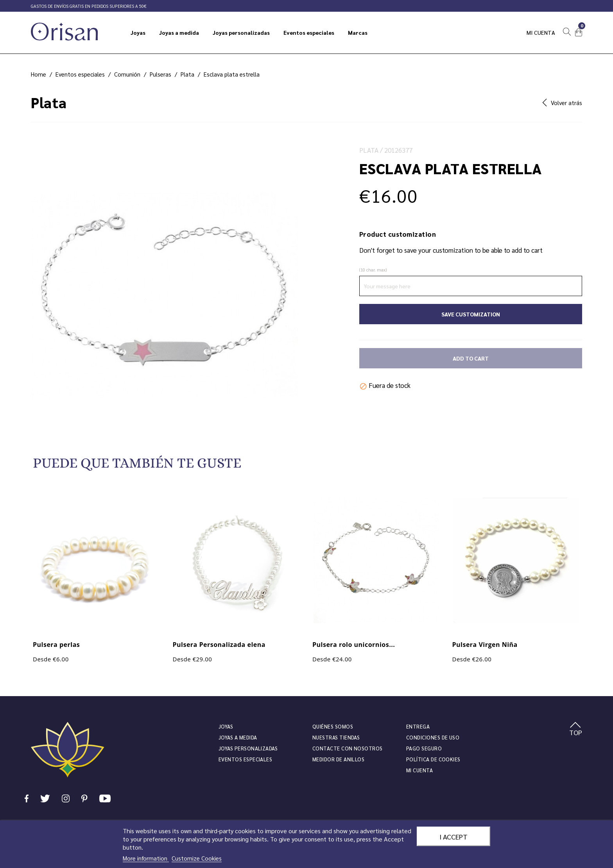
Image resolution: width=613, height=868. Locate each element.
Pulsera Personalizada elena (219, 645)
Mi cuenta (541, 32)
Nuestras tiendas (336, 737)
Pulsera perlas (56, 645)
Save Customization (471, 314)
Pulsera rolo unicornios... (354, 645)
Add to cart (471, 358)
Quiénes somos (333, 726)
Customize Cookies (197, 858)
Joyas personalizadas (248, 748)
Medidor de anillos (338, 759)
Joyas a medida (238, 737)
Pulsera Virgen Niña (485, 645)
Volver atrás (562, 103)
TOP (576, 729)
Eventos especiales (245, 759)
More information (146, 858)
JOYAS (226, 726)
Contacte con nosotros (348, 748)
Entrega (418, 726)
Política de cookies (433, 759)
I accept (453, 836)
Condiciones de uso (433, 737)
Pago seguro (424, 748)
